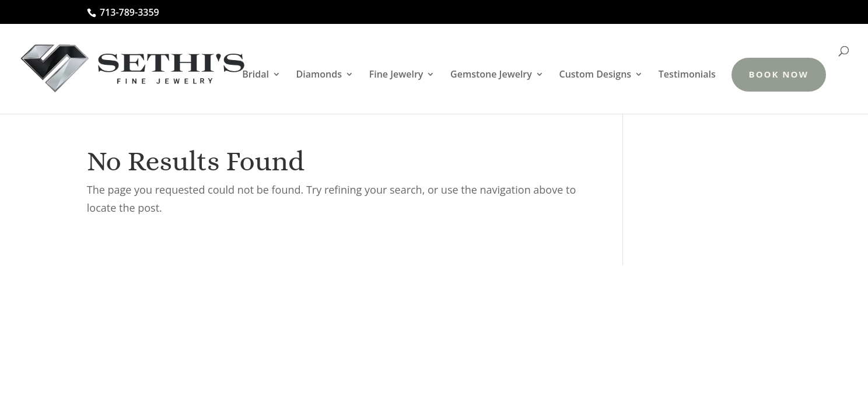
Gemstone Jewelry (491, 75)
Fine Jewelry (396, 75)
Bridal (256, 75)
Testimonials (687, 75)
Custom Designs (596, 75)
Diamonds (319, 75)
